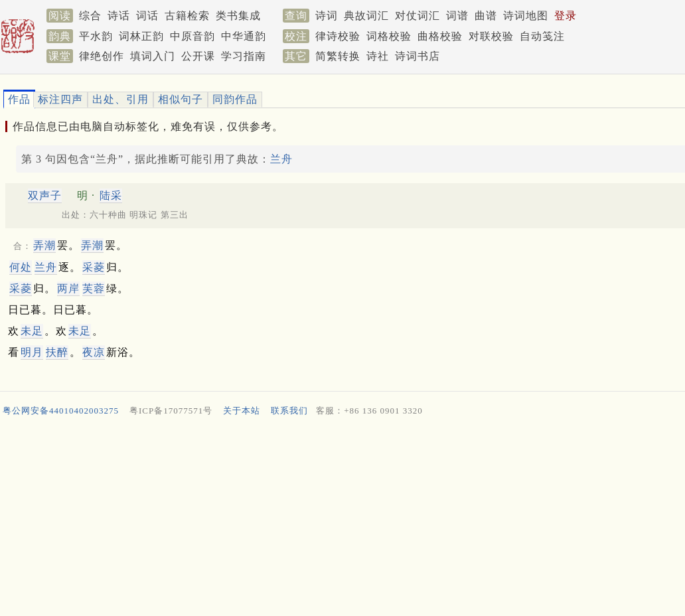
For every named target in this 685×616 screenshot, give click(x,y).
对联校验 (491, 36)
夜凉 (94, 352)
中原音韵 (192, 36)
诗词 (327, 16)
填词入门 (153, 56)
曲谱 (486, 16)
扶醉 (57, 352)
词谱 (457, 16)
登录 (566, 16)
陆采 (111, 195)
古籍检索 (187, 16)
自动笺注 (542, 36)
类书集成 (238, 16)
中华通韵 (244, 36)
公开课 (198, 56)
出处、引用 (120, 99)
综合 (90, 16)
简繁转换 (338, 56)
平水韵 (96, 36)
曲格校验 (440, 36)
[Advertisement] (337, 519)
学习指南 (244, 56)
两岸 (68, 288)
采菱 (94, 267)
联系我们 (289, 411)
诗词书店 (418, 56)
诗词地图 (526, 16)
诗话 (119, 16)
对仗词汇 (418, 16)
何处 (21, 267)
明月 (32, 352)
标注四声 (60, 99)
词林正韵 (141, 36)
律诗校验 (338, 36)
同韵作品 (235, 99)
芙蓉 (94, 288)
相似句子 (181, 99)
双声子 (45, 195)
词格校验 (389, 36)
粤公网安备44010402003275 (61, 411)
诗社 (378, 56)
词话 (147, 16)
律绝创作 (102, 56)
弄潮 (44, 245)
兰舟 (281, 159)
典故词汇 (366, 16)
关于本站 (242, 411)
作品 (19, 99)
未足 (32, 331)
